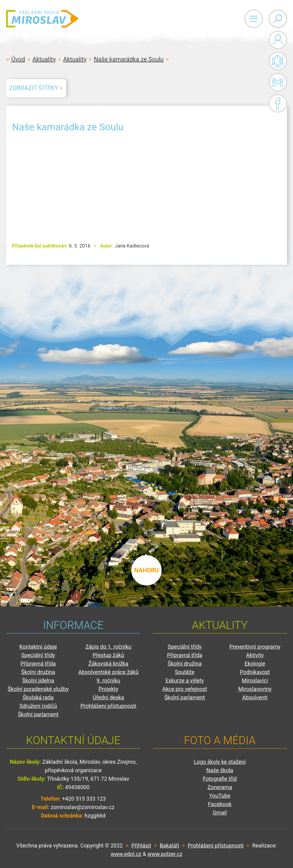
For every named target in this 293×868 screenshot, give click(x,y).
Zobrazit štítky (34, 88)
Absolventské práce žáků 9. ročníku (108, 676)
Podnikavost (255, 672)
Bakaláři (278, 61)
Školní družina (38, 672)
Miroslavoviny (255, 689)
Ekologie (255, 664)
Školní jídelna (38, 680)
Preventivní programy (255, 647)
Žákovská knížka (108, 664)
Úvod (18, 59)
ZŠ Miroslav (42, 19)
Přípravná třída (38, 664)
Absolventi (255, 697)
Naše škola (220, 770)
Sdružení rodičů (38, 706)
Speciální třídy (38, 655)
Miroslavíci (255, 680)
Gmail (277, 82)
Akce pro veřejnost (185, 689)
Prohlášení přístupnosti (108, 706)
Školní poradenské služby (38, 689)
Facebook (278, 103)
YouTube (220, 796)
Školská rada (38, 697)
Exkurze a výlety (185, 680)
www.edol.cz (126, 854)
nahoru (146, 570)
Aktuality (44, 59)
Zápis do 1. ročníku (108, 647)
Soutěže (185, 672)
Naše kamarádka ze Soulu (129, 59)
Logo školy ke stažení (220, 762)
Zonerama (220, 787)
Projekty (108, 689)
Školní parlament (38, 714)
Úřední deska (108, 697)
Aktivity (255, 655)
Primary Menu (254, 19)
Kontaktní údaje (38, 647)
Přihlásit (141, 845)
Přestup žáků (108, 655)
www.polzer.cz (165, 854)
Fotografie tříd (220, 779)
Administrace (278, 40)
